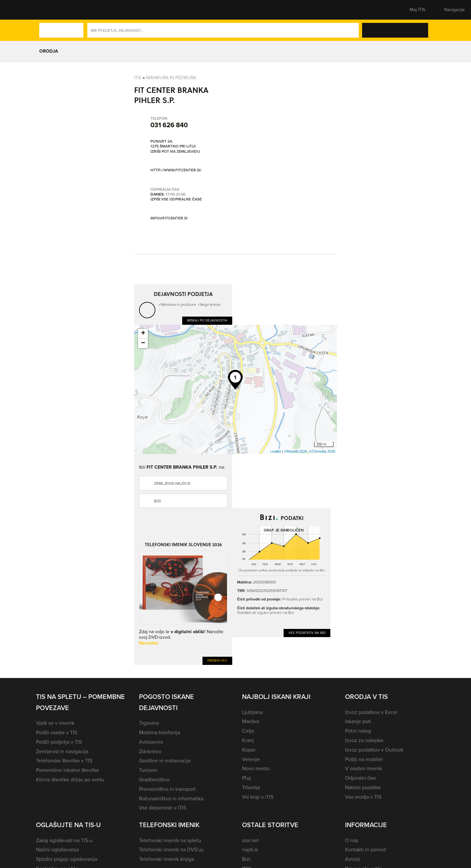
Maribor (251, 721)
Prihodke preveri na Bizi (303, 599)
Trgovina (149, 723)
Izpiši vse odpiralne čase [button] (176, 199)
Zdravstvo (150, 751)
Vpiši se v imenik (55, 723)
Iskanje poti (358, 721)
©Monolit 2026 (296, 451)
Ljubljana (252, 712)
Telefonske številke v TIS (64, 761)
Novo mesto (256, 768)
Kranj (248, 740)
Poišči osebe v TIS (57, 732)
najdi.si (250, 850)
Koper (249, 750)
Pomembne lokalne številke (68, 770)
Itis (138, 77)
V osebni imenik (364, 768)
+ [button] (143, 334)
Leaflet (276, 451)
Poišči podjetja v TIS (59, 742)
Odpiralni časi (360, 778)
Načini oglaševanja (57, 850)
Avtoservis (151, 742)
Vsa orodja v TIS (363, 797)
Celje (248, 731)
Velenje (251, 759)
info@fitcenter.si (169, 218)
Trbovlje (251, 787)
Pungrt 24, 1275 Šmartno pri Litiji (173, 144)
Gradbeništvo (154, 780)
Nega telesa (210, 304)
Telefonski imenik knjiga (166, 859)
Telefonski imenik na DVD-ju (171, 850)
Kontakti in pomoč (366, 850)
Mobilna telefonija (160, 732)
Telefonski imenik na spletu (170, 840)
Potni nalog (358, 731)
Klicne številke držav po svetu (70, 780)
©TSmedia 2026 (322, 451)
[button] (47, 10)
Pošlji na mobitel (364, 759)
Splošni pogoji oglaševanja (67, 859)
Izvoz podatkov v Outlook (374, 750)
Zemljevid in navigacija (62, 751)
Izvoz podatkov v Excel (371, 712)
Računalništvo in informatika (171, 799)
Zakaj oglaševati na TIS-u (64, 840)
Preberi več (217, 660)
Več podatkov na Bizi (307, 633)
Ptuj (246, 778)
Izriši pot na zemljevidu (175, 151)
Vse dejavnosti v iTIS (163, 808)
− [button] (143, 343)
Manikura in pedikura (171, 77)
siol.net (250, 840)
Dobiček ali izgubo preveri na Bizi (266, 612)
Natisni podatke (363, 787)
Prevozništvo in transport (167, 789)
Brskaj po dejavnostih (207, 320)
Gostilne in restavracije (165, 761)
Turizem (148, 770)
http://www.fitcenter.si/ (176, 170)
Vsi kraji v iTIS (258, 797)
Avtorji (353, 859)
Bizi (157, 501)
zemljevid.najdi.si (172, 483)
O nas (352, 840)
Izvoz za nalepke (364, 740)
